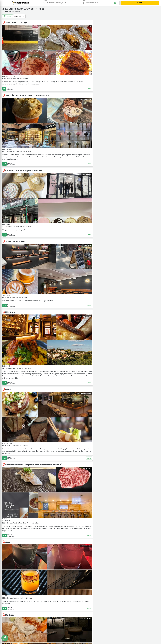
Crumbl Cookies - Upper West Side (58, 148)
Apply (18, 68)
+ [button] (112, 10)
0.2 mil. (7, 56)
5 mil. (14, 59)
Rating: (6, 38)
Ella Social (45, 267)
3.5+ (6, 41)
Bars (24, 19)
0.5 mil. (15, 56)
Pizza (18, 26)
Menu (103, 78)
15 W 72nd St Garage (50, 22)
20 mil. (7, 62)
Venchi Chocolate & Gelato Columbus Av (61, 84)
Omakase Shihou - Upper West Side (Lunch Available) (68, 397)
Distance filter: (9, 53)
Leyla (42, 333)
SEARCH (140, 3)
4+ (13, 41)
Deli (28, 22)
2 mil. (7, 59)
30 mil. (15, 62)
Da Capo (44, 525)
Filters (41, 16)
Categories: (8, 16)
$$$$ (26, 48)
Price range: (8, 45)
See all (18, 33)
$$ (13, 48)
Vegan (26, 26)
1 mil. (23, 56)
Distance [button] (52, 16)
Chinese (7, 22)
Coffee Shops (18, 22)
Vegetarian (9, 29)
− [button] (112, 13)
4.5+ (20, 41)
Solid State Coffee (49, 208)
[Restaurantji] (21, 3)
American (8, 19)
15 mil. (28, 59)
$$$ (20, 48)
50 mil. (23, 62)
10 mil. (21, 59)
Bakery (17, 19)
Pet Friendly (9, 26)
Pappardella (46, 587)
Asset (43, 463)
